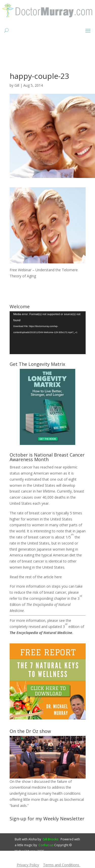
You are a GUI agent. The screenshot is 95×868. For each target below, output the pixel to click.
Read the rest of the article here (36, 577)
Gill (17, 85)
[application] (48, 333)
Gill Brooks (50, 839)
